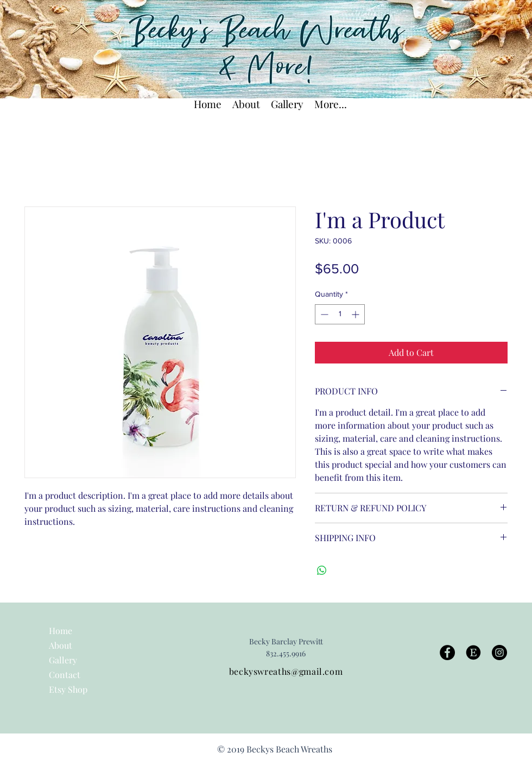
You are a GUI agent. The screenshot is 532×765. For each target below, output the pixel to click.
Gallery (63, 660)
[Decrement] (323, 314)
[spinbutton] (340, 314)
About (61, 645)
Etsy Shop (68, 689)
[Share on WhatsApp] (322, 570)
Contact (65, 675)
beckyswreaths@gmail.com (286, 671)
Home (61, 631)
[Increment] (356, 314)
